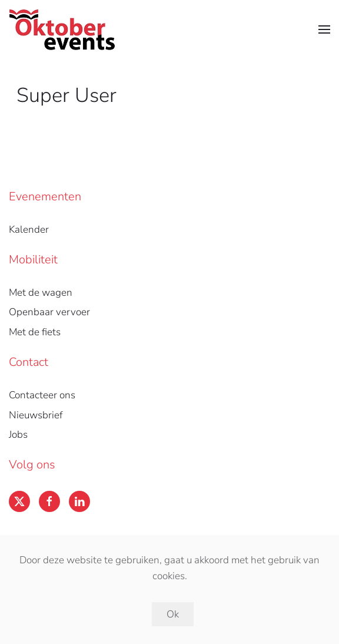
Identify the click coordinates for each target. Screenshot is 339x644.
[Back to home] (62, 29)
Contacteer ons (42, 395)
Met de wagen (41, 293)
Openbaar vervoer (49, 312)
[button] (324, 29)
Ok (173, 614)
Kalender (29, 229)
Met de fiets (35, 332)
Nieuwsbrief (36, 415)
